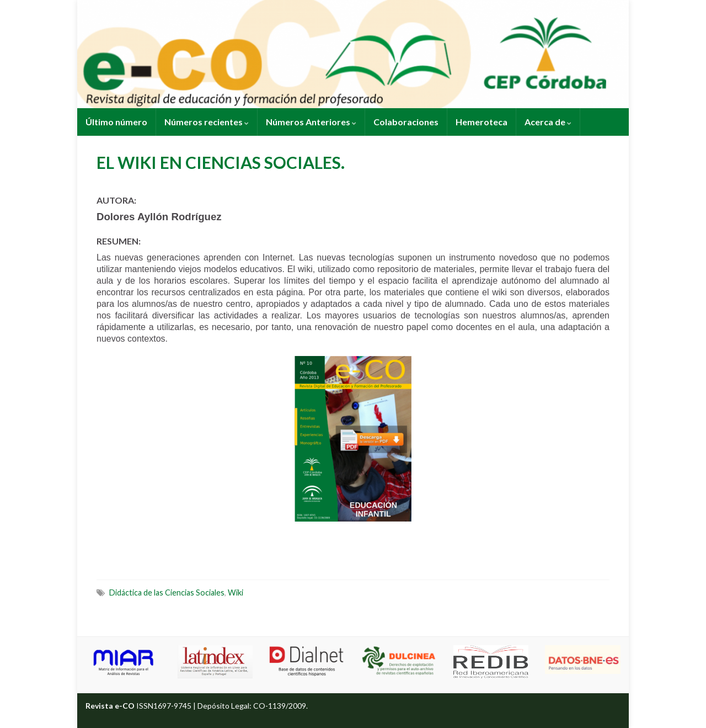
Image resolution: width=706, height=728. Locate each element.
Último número (116, 122)
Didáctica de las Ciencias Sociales (167, 593)
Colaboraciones (406, 122)
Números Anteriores (311, 122)
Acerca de (548, 122)
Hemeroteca (482, 122)
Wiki (236, 593)
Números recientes (207, 122)
